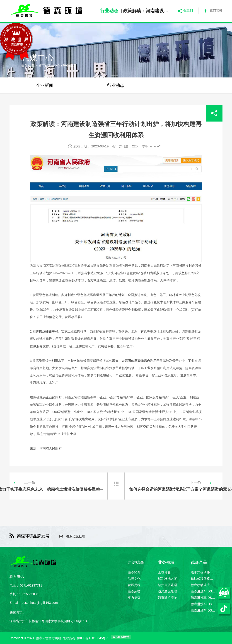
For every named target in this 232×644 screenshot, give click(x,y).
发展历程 (134, 585)
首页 (41, 66)
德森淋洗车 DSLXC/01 (203, 591)
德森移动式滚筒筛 (203, 585)
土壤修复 (164, 572)
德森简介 (134, 572)
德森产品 (199, 562)
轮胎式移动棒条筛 (203, 579)
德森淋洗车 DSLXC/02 (203, 598)
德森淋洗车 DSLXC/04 (203, 610)
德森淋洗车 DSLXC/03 (203, 604)
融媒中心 (54, 66)
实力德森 (134, 598)
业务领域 (166, 562)
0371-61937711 (31, 585)
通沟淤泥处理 (167, 591)
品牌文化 (134, 579)
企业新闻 (45, 85)
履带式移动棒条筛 (203, 572)
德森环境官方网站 (48, 638)
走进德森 (136, 562)
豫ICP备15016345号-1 (93, 638)
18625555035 (29, 594)
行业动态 (69, 66)
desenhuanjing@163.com (40, 603)
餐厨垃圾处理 (76, 536)
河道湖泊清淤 (167, 598)
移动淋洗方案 (167, 579)
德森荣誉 (134, 591)
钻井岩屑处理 (167, 585)
